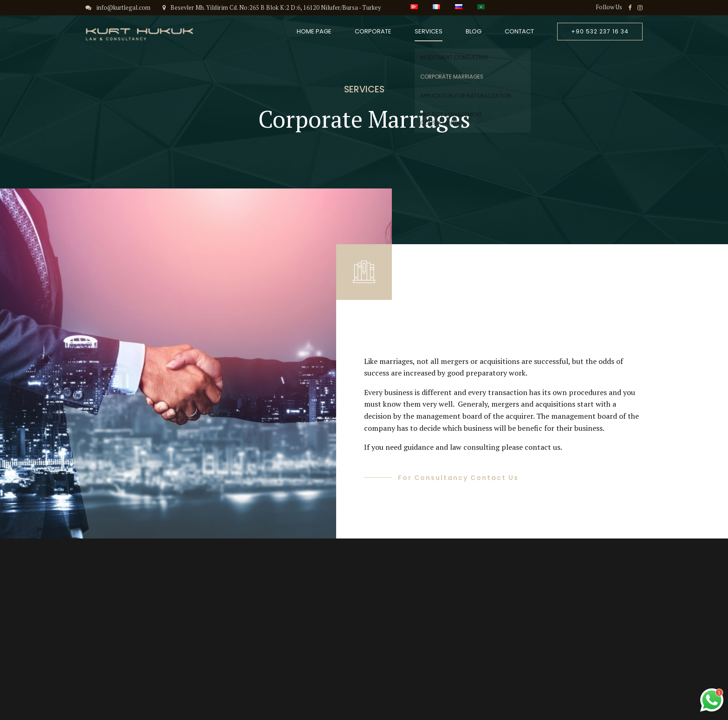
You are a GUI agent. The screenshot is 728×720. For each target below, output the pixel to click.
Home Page (314, 31)
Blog (474, 31)
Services (429, 31)
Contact (519, 31)
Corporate (373, 31)
